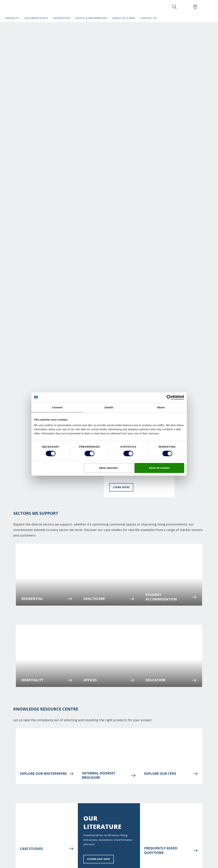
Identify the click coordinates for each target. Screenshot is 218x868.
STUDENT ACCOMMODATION (171, 597)
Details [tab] (109, 407)
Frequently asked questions (171, 850)
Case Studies (47, 849)
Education (171, 680)
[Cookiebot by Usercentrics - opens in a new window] (169, 397)
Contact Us (149, 18)
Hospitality (47, 680)
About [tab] (161, 407)
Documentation (36, 18)
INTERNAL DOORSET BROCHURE (109, 775)
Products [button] (12, 18)
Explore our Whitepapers (47, 774)
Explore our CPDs (171, 774)
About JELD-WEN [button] (124, 18)
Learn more (121, 487)
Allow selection (108, 468)
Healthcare (109, 599)
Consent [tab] (57, 407)
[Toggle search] (175, 7)
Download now (98, 859)
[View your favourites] (185, 7)
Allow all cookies (159, 468)
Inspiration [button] (62, 18)
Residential (47, 599)
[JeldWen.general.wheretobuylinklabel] (195, 7)
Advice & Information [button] (91, 18)
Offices (109, 680)
